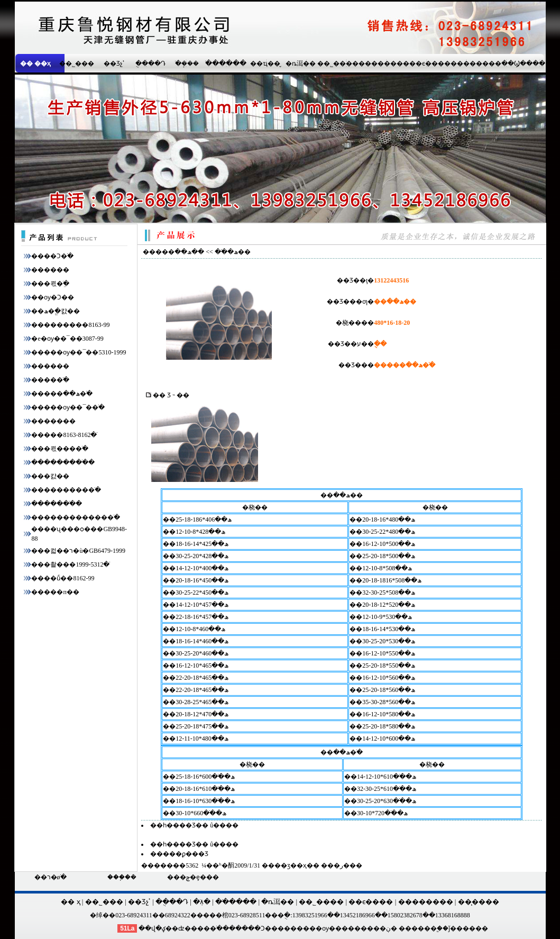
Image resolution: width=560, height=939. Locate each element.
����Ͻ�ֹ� (52, 256)
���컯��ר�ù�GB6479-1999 (78, 551)
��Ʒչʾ (114, 63)
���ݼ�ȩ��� (193, 877)
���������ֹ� (63, 462)
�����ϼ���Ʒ (179, 854)
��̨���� (479, 902)
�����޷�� (53, 421)
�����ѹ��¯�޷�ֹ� (68, 407)
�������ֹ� (57, 504)
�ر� (342, 865)
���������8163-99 (70, 325)
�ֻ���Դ (150, 63)
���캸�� (50, 476)
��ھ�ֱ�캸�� (56, 311)
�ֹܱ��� (187, 63)
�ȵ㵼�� (301, 63)
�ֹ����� (226, 63)
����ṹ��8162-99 (63, 578)
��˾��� (77, 63)
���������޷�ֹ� (66, 490)
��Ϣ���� (523, 63)
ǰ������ (468, 928)
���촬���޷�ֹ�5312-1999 (70, 564)
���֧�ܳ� (122, 877)
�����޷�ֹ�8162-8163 (64, 435)
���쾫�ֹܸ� (50, 284)
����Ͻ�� (256, 928)
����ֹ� (207, 928)
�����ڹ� (376, 928)
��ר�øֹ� (51, 877)
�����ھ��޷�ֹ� (62, 394)
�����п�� (55, 592)
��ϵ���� (430, 63)
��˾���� (338, 63)
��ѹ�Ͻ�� (53, 297)
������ (50, 270)
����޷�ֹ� (50, 380)
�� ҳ (70, 902)
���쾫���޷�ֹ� (60, 449)
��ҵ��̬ (265, 63)
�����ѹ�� (316, 928)
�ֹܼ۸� (202, 902)
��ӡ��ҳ (291, 865)
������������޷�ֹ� (76, 517)
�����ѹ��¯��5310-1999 (79, 352)
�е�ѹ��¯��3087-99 (67, 339)
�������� (384, 63)
